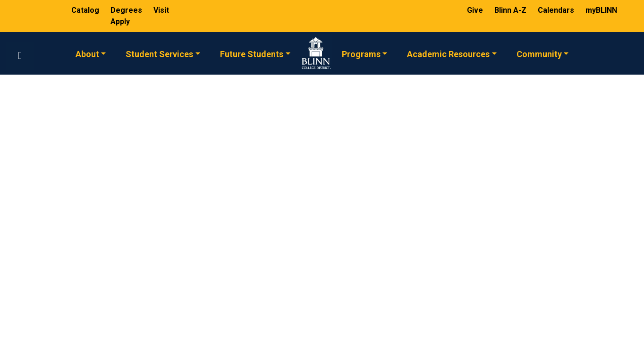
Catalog (86, 10)
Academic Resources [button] (448, 53)
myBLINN (601, 10)
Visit (161, 10)
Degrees (126, 10)
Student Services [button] (159, 53)
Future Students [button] (252, 53)
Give (476, 10)
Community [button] (539, 53)
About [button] (87, 53)
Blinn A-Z (511, 10)
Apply (120, 21)
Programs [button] (361, 53)
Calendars (557, 10)
